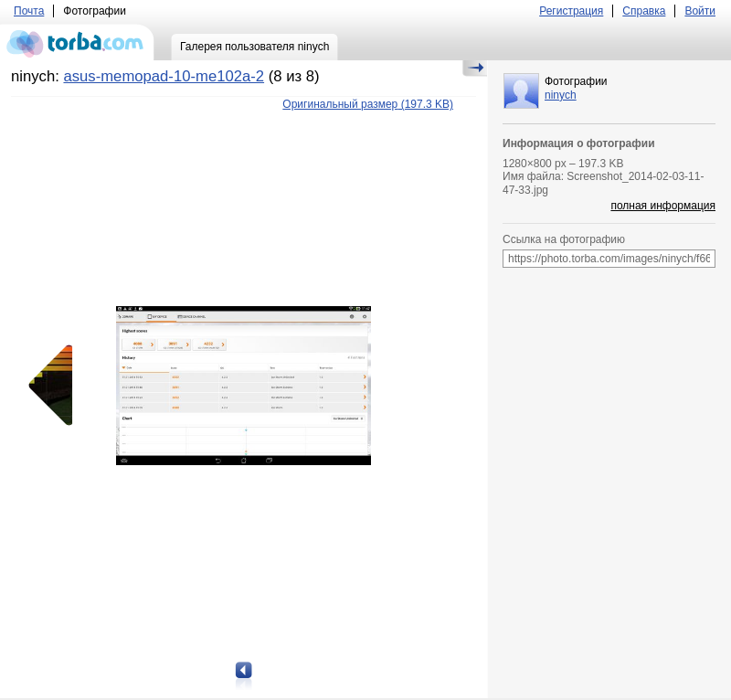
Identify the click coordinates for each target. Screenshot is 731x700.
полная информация (663, 206)
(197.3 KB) (368, 104)
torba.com (77, 42)
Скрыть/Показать (475, 69)
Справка (644, 11)
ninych (561, 95)
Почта (29, 11)
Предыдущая (57, 386)
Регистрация (571, 11)
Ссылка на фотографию (564, 239)
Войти (700, 11)
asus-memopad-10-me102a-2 (164, 76)
